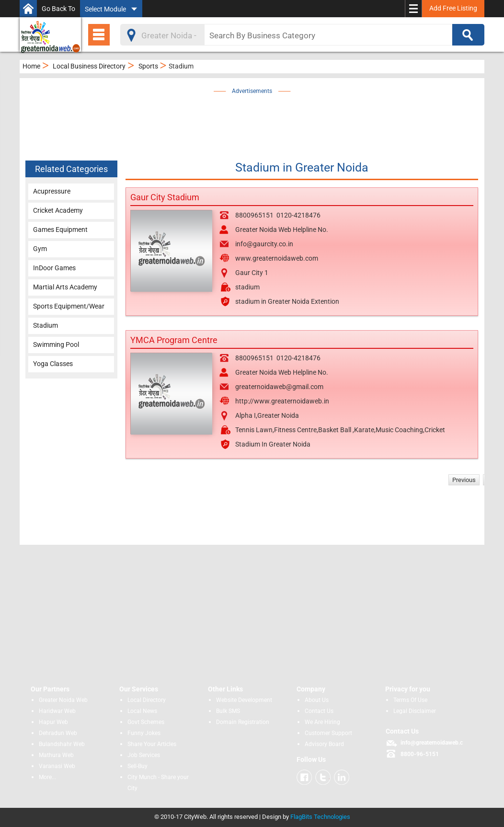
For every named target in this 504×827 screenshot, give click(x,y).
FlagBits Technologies (320, 817)
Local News (142, 711)
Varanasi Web (57, 766)
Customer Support (328, 733)
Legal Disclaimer (415, 711)
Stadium (46, 325)
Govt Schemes (146, 722)
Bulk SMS (228, 711)
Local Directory (147, 700)
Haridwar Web (57, 711)
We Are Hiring (322, 722)
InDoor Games (54, 268)
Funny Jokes (144, 733)
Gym (40, 249)
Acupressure (52, 191)
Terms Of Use (410, 700)
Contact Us (319, 711)
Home (31, 66)
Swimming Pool (56, 345)
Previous (464, 480)
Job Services (144, 755)
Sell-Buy (137, 766)
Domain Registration (243, 722)
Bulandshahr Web (62, 744)
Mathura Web (56, 755)
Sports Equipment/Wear (69, 306)
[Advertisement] (266, 118)
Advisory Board (324, 744)
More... (47, 777)
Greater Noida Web (63, 700)
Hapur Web (53, 722)
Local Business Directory (89, 66)
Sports (148, 66)
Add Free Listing (453, 8)
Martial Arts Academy (65, 287)
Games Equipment (60, 230)
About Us (317, 700)
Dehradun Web (58, 733)
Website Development (244, 700)
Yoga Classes (53, 364)
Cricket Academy (58, 210)
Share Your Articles (152, 744)
